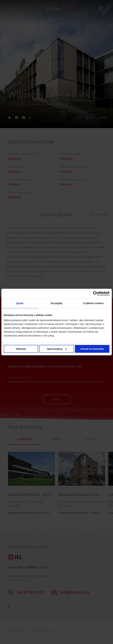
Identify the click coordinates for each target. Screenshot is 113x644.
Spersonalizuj (57, 349)
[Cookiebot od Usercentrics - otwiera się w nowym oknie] (95, 294)
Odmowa (21, 349)
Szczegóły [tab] (56, 303)
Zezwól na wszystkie (92, 349)
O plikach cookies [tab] (93, 303)
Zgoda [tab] (20, 303)
